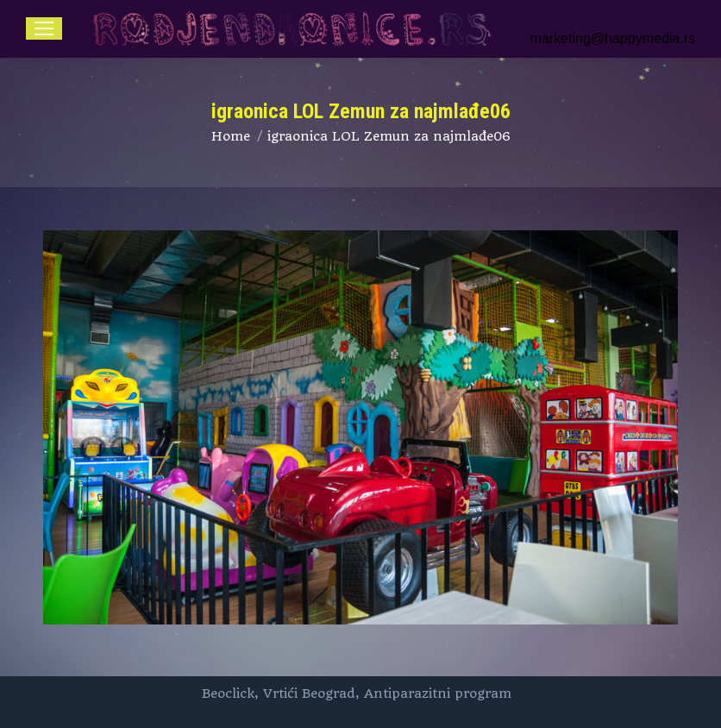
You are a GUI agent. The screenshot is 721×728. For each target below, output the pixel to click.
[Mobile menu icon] (44, 28)
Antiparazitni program (438, 693)
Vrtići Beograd (309, 693)
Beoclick (228, 693)
